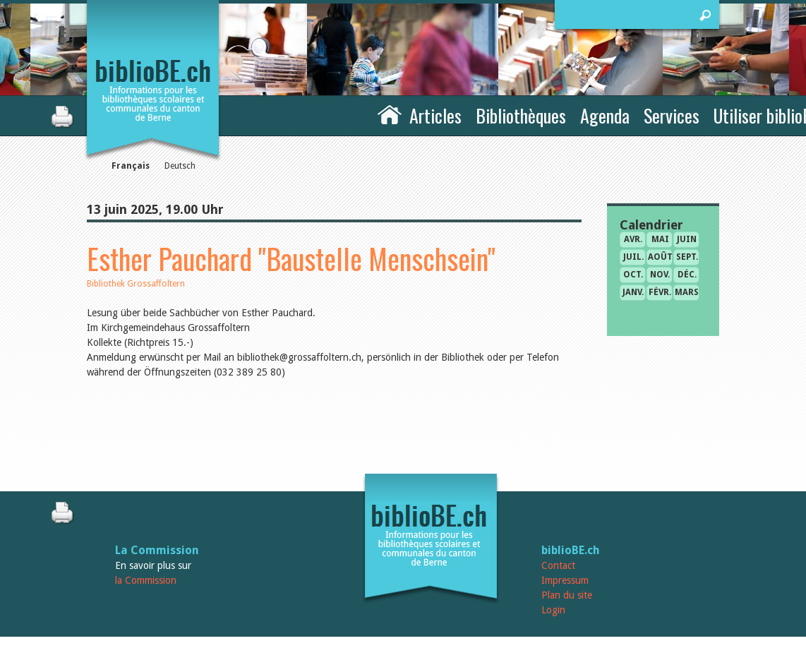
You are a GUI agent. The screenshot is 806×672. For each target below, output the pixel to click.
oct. (633, 275)
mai (660, 239)
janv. (633, 292)
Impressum (565, 580)
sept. (687, 257)
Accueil (390, 114)
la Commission (146, 580)
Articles (435, 115)
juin (687, 239)
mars (687, 292)
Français (131, 166)
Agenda (605, 115)
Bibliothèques (521, 115)
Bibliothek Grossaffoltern (136, 284)
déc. (687, 275)
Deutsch (180, 166)
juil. (633, 257)
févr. (660, 292)
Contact (558, 565)
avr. (633, 239)
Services (672, 115)
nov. (660, 275)
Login (553, 610)
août (660, 257)
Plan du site (567, 595)
